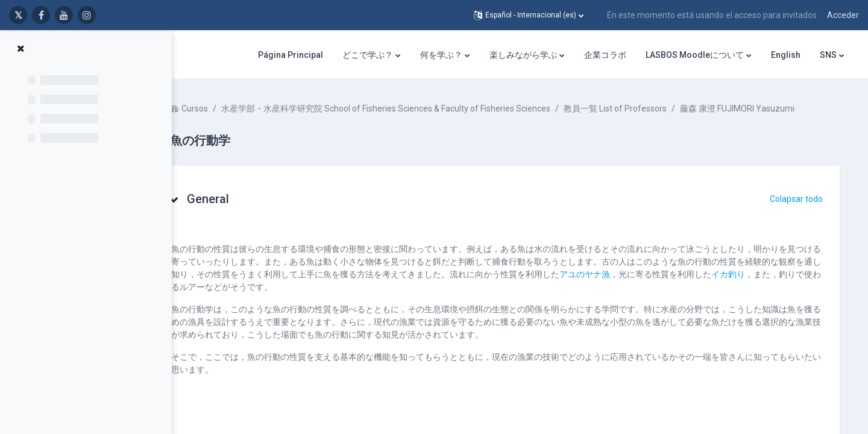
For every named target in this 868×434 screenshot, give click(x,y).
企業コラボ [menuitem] (605, 55)
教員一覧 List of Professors (651, 108)
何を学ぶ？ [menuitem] (441, 55)
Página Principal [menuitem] (291, 55)
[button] (529, 15)
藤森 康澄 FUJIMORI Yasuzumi (276, 121)
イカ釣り (232, 300)
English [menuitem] (786, 55)
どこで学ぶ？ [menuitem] (368, 55)
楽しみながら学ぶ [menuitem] (523, 55)
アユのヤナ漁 (705, 287)
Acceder (843, 15)
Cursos (230, 108)
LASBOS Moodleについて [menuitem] (695, 55)
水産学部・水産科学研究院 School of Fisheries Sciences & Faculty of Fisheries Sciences (421, 108)
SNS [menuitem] (828, 55)
